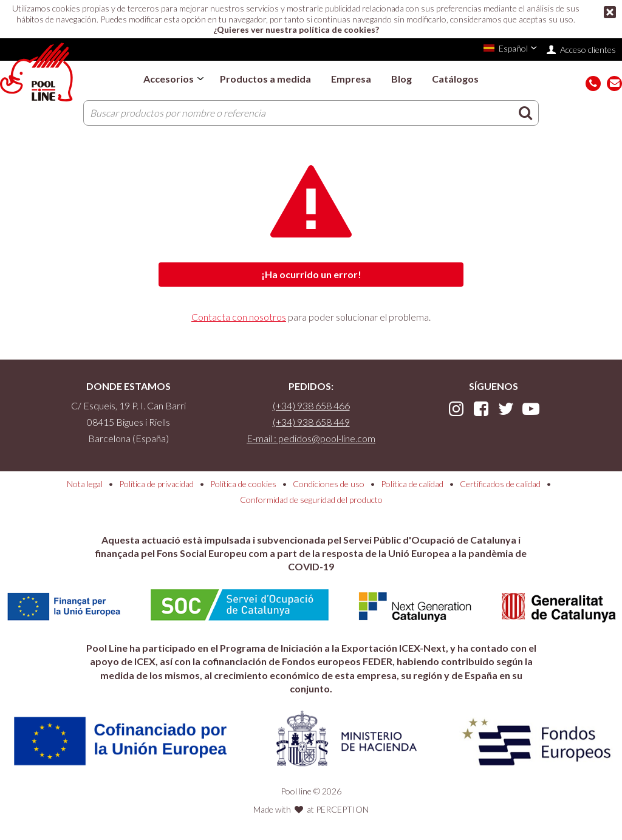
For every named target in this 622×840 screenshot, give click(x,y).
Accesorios (169, 79)
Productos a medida (265, 79)
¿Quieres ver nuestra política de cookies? (296, 29)
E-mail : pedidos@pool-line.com (311, 438)
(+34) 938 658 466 (311, 405)
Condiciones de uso (329, 484)
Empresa (351, 79)
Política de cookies (243, 484)
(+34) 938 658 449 (311, 422)
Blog (402, 79)
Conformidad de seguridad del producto (311, 500)
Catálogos (455, 79)
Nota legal (85, 484)
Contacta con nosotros (239, 317)
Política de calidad (412, 484)
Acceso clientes (588, 50)
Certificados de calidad (500, 484)
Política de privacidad (156, 484)
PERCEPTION (342, 809)
